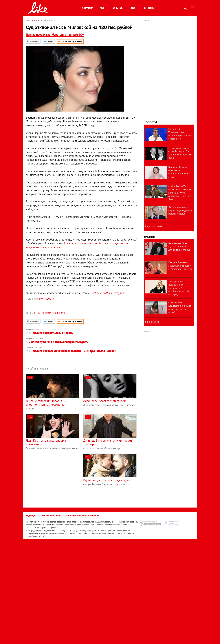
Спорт (134, 8)
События (117, 8)
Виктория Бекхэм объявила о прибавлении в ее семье (178, 172)
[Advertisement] (52, 475)
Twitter (106, 293)
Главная (30, 21)
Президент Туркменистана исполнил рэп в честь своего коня (180, 134)
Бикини (149, 8)
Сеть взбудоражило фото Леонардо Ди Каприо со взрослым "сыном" (180, 153)
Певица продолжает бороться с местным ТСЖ (55, 35)
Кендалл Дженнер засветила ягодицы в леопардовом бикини (180, 266)
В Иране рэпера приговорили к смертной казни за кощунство (46, 403)
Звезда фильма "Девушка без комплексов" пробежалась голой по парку (179, 288)
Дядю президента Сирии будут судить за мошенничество (180, 210)
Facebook (95, 293)
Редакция (31, 515)
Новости (150, 122)
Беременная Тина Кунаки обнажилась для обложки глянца (179, 247)
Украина (88, 8)
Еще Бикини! (152, 322)
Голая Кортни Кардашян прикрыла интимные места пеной (180, 307)
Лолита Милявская (54, 313)
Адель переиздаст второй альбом (105, 401)
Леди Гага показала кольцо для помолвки (46, 442)
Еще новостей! (153, 226)
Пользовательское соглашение (83, 515)
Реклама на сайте (51, 515)
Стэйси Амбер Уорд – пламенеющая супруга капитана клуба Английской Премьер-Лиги (180, 193)
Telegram (118, 293)
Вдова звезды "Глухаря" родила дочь (107, 480)
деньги (38, 313)
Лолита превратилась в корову (50, 333)
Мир (103, 8)
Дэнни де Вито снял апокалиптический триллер (108, 442)
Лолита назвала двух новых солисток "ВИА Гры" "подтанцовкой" (72, 351)
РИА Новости (47, 299)
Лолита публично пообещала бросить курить (57, 342)
